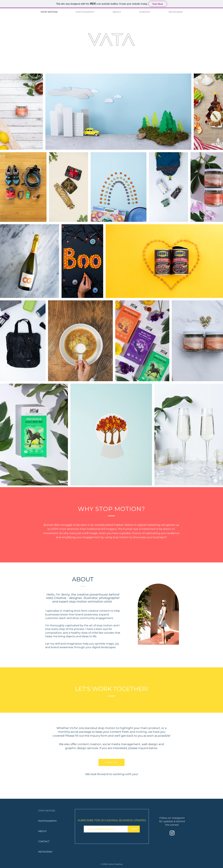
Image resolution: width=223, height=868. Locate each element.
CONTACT (44, 841)
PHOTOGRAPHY (48, 821)
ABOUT (42, 831)
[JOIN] (134, 829)
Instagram (178, 818)
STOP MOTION (47, 811)
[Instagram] (172, 833)
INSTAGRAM (45, 852)
